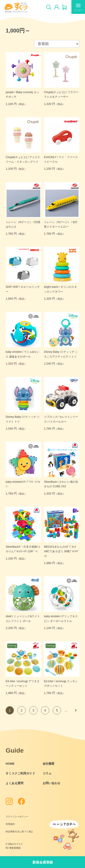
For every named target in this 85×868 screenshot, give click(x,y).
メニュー (78, 8)
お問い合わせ (51, 783)
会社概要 (49, 764)
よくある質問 (15, 783)
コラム (47, 773)
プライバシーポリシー (17, 817)
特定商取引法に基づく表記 (19, 832)
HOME (10, 764)
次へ (75, 710)
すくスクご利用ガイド (20, 773)
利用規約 (10, 824)
